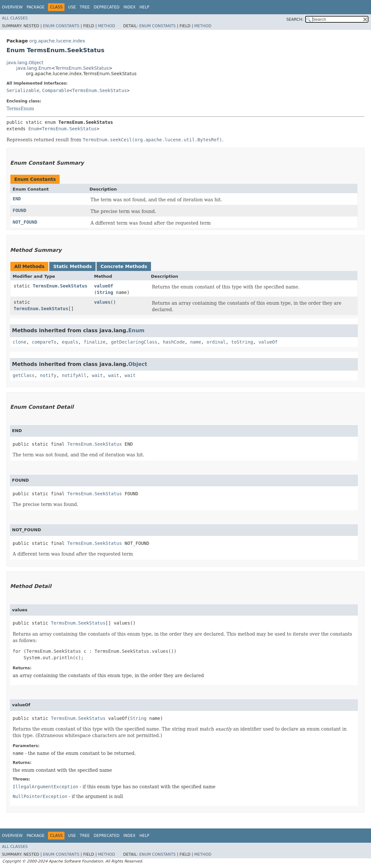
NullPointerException (40, 796)
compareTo (44, 342)
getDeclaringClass (134, 342)
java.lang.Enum (34, 68)
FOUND (19, 210)
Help (144, 7)
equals (70, 342)
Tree (85, 7)
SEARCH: (295, 19)
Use (72, 7)
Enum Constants (61, 26)
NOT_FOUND (25, 222)
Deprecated (107, 7)
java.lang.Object (25, 63)
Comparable (56, 90)
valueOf (104, 286)
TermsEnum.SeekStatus (82, 68)
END (17, 199)
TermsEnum (20, 109)
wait (97, 375)
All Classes (15, 18)
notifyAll (74, 375)
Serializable (23, 90)
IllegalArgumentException (45, 787)
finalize (94, 342)
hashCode (174, 342)
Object (138, 364)
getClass (23, 375)
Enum (34, 129)
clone (19, 342)
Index (130, 7)
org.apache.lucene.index (57, 41)
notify (48, 375)
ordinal (216, 342)
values (102, 302)
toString (242, 342)
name (196, 342)
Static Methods (72, 266)
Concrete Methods (124, 266)
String (105, 292)
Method (106, 26)
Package (35, 7)
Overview (12, 7)
